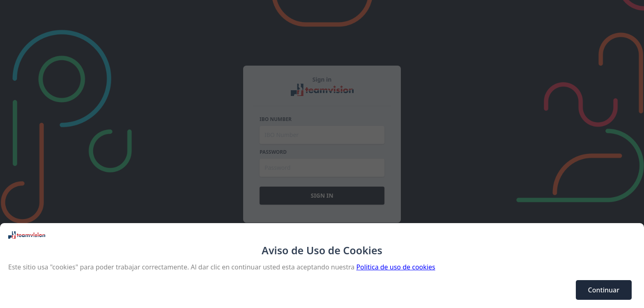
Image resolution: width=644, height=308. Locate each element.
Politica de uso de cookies (396, 267)
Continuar (604, 290)
